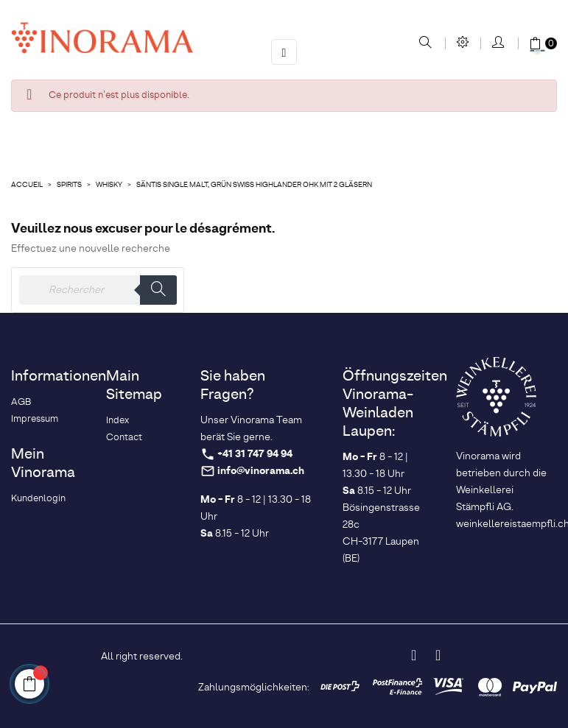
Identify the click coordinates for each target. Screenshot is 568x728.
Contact (124, 438)
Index (118, 421)
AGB (21, 402)
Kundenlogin (38, 499)
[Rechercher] (98, 290)
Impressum (35, 419)
